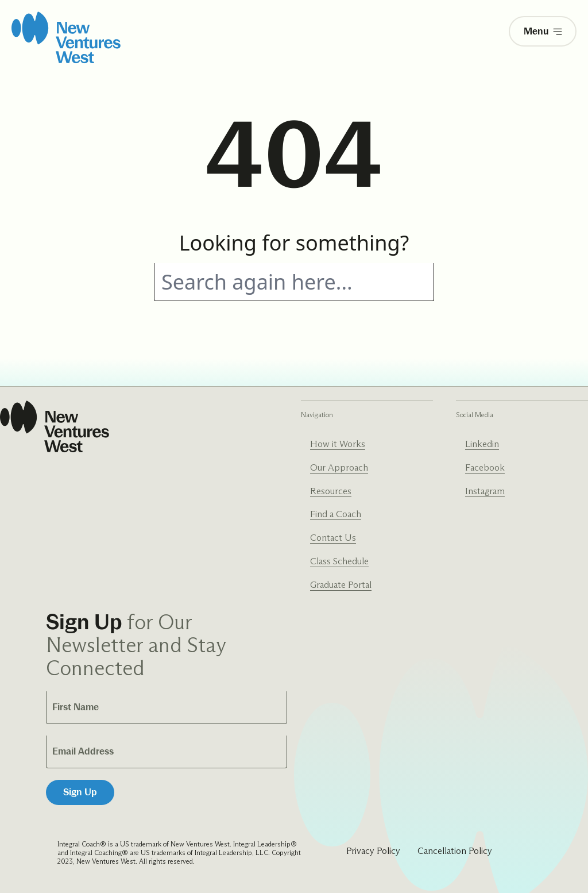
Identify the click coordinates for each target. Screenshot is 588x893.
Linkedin (482, 444)
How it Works (338, 444)
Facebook (485, 467)
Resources (331, 491)
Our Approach (339, 467)
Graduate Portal (341, 585)
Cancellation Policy (455, 851)
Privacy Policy (373, 851)
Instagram (485, 491)
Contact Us (333, 538)
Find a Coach (336, 514)
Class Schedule (339, 561)
